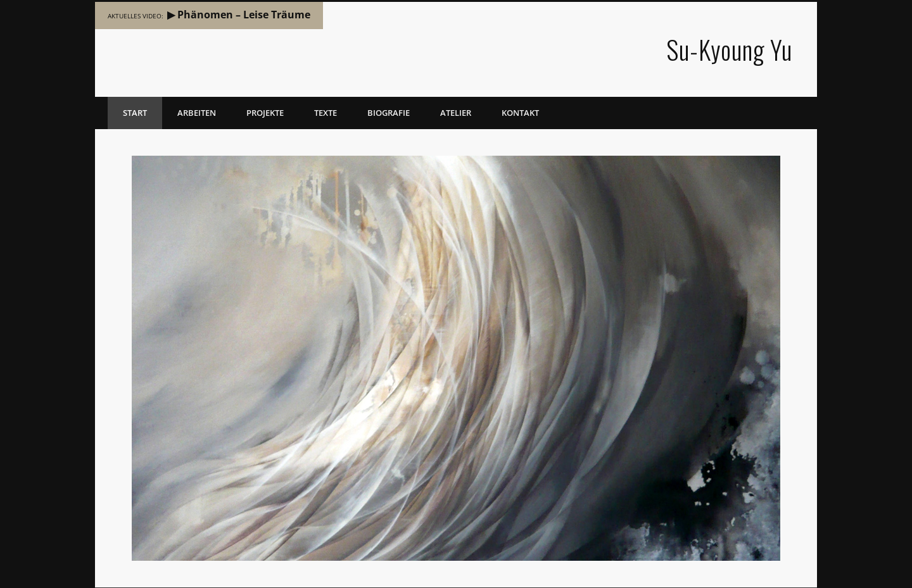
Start (135, 113)
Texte (326, 113)
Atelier (456, 113)
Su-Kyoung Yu (729, 49)
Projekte (265, 113)
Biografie (389, 113)
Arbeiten (197, 113)
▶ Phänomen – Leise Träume (239, 15)
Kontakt (520, 113)
